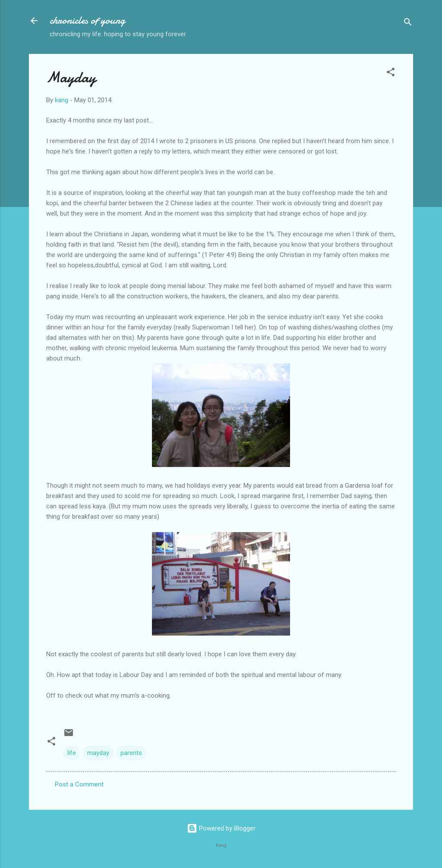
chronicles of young (87, 20)
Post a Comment (79, 784)
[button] (391, 74)
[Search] (408, 24)
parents (131, 753)
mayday (98, 753)
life (72, 753)
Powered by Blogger (221, 828)
